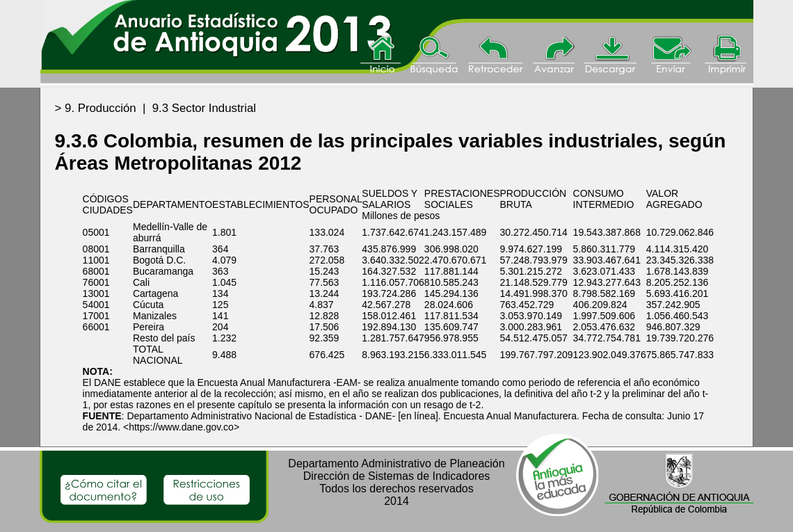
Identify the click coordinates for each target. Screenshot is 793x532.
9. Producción (101, 108)
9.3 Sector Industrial (204, 108)
